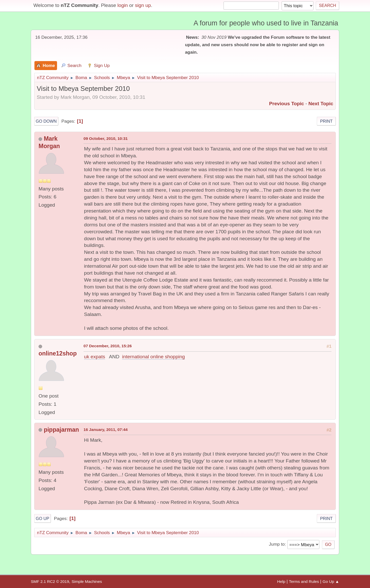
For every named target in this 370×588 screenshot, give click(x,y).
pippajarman (61, 430)
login (123, 5)
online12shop (58, 353)
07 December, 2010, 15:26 (108, 346)
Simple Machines (87, 581)
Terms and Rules (304, 581)
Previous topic (286, 104)
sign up (143, 5)
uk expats (95, 357)
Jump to (277, 544)
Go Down (46, 121)
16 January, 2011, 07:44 (106, 430)
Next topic (321, 104)
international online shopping (153, 357)
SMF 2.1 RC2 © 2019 (50, 581)
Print (326, 121)
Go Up (43, 518)
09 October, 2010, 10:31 (106, 138)
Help (281, 581)
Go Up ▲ (331, 581)
